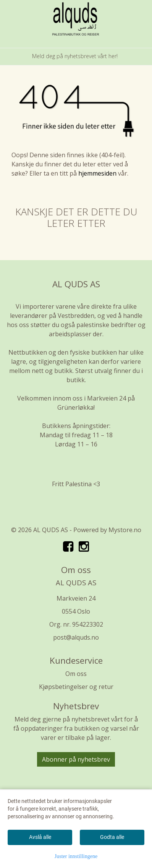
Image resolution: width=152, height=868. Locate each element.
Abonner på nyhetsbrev (76, 759)
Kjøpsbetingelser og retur (76, 687)
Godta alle (112, 837)
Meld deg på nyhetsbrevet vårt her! (75, 56)
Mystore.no (125, 530)
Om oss (76, 674)
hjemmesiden (97, 173)
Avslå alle (40, 837)
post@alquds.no (76, 637)
